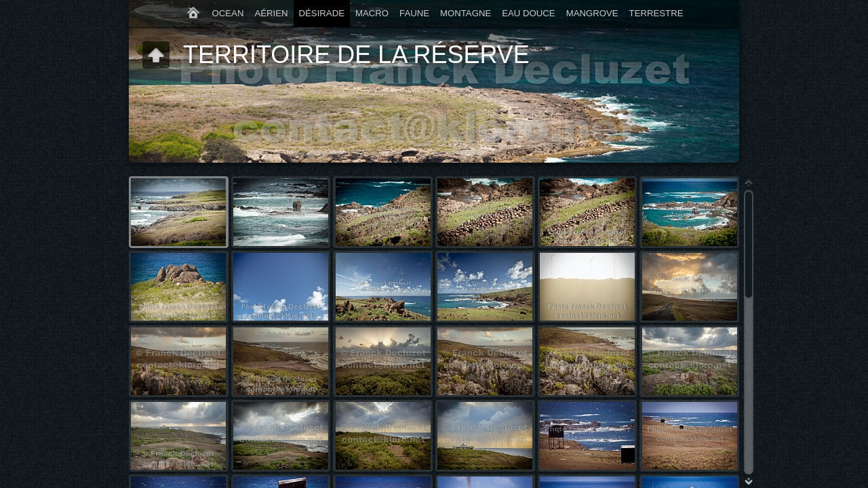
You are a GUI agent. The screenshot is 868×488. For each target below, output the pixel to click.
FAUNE (414, 13)
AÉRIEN (271, 13)
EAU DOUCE (528, 13)
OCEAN (228, 13)
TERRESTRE (656, 13)
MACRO (372, 13)
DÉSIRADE (322, 13)
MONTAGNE (466, 13)
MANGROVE (592, 13)
